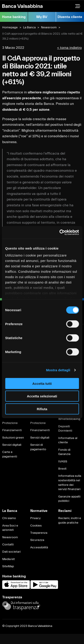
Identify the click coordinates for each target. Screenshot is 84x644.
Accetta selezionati (42, 396)
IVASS (63, 462)
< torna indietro (69, 48)
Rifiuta (42, 409)
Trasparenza (39, 533)
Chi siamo (9, 518)
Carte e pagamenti (10, 454)
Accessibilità (39, 547)
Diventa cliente (70, 17)
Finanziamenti (12, 430)
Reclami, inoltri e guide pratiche (70, 520)
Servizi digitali (12, 445)
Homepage (10, 27)
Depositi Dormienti (65, 429)
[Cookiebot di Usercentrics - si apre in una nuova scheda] (60, 232)
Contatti (8, 545)
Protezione (10, 423)
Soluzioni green (13, 438)
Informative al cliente (68, 440)
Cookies (36, 526)
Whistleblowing (69, 419)
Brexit (62, 469)
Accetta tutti (42, 383)
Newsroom (49, 27)
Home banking (14, 17)
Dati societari (11, 552)
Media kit (9, 559)
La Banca (29, 27)
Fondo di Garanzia (64, 452)
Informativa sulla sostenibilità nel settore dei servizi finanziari (70, 483)
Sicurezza (37, 540)
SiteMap (8, 566)
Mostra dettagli (58, 370)
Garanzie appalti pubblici (69, 499)
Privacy (35, 518)
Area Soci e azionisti (10, 528)
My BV (42, 17)
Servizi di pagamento (38, 447)
